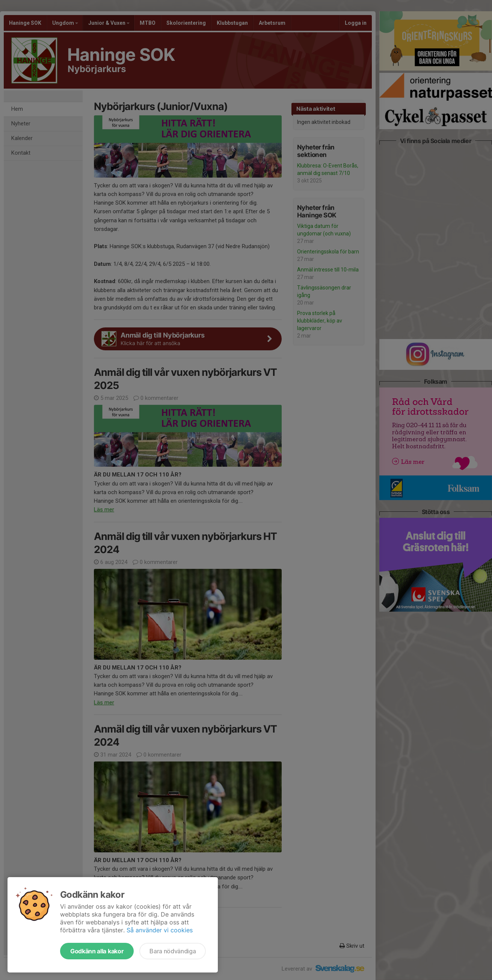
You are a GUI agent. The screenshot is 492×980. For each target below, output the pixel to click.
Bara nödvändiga (173, 951)
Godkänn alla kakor (97, 951)
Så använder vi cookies (160, 930)
